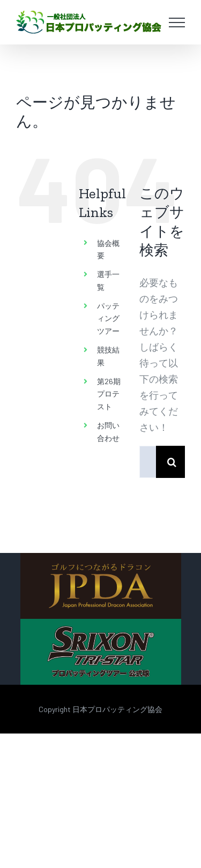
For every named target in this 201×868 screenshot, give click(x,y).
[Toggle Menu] (177, 23)
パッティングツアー (108, 319)
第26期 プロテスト (109, 394)
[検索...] (148, 462)
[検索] (172, 462)
